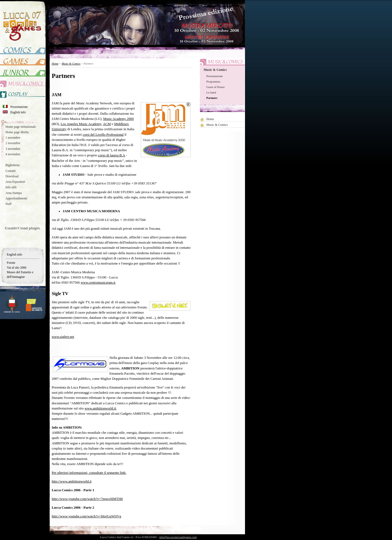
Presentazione (19, 107)
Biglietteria (13, 165)
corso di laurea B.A (112, 155)
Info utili (11, 187)
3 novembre (13, 149)
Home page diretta (17, 132)
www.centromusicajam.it (98, 283)
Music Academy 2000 (118, 119)
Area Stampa (14, 193)
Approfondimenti (16, 198)
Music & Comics (215, 70)
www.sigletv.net (63, 337)
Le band (211, 92)
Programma (213, 81)
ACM (107, 124)
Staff (8, 204)
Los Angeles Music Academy (81, 124)
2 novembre (13, 143)
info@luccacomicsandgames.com (178, 537)
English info (18, 112)
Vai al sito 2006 (17, 268)
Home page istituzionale (21, 127)
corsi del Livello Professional (103, 135)
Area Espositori (15, 182)
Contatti (10, 171)
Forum (11, 263)
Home (210, 119)
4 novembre (13, 154)
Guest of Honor (216, 87)
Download (12, 176)
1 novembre (13, 138)
